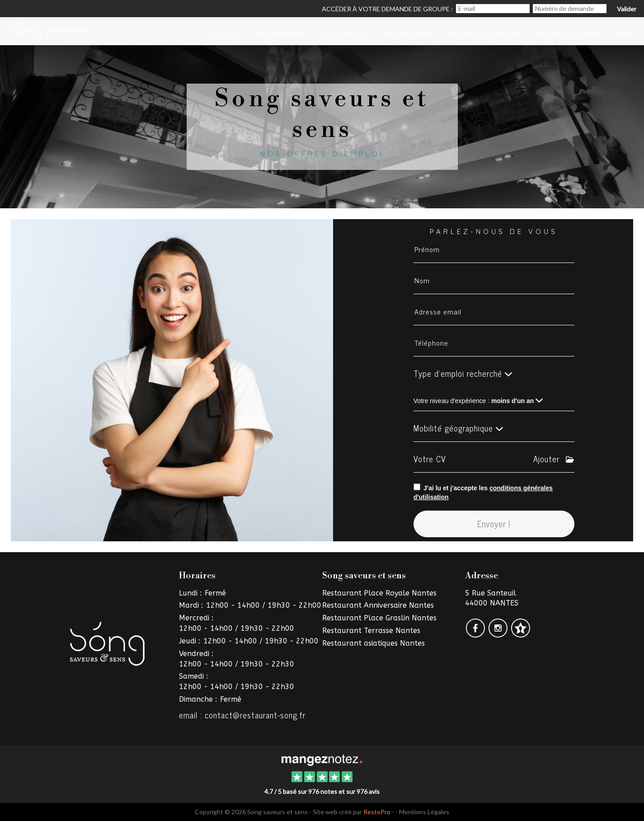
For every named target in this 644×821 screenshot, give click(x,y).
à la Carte (343, 33)
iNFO (627, 33)
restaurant (280, 33)
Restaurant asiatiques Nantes (374, 643)
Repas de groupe (485, 33)
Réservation (407, 33)
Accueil (222, 33)
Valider (627, 9)
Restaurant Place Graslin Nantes (379, 618)
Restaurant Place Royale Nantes (379, 593)
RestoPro (377, 812)
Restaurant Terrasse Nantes (371, 631)
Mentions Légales (424, 812)
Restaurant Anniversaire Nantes (378, 605)
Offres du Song (569, 33)
